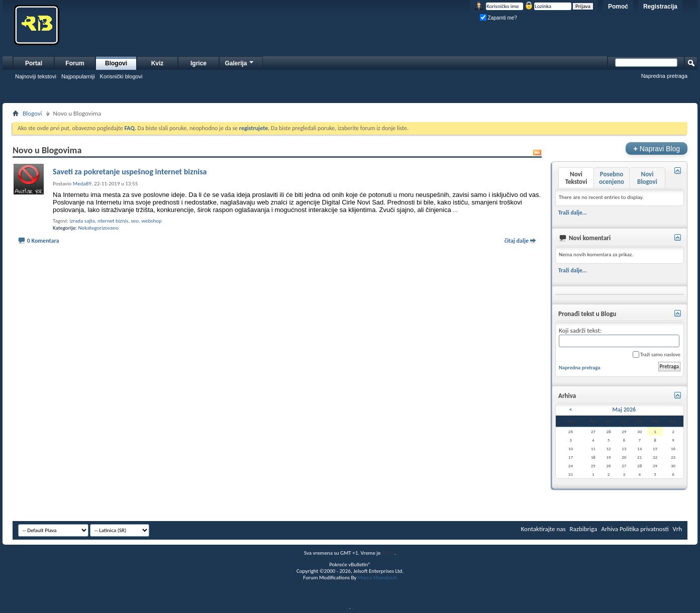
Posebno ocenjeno (612, 178)
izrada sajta (82, 221)
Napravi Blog (657, 148)
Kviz (158, 63)
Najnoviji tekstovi (36, 76)
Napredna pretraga (664, 76)
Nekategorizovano (98, 228)
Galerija (240, 62)
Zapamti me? (498, 18)
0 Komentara (43, 241)
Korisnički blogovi (121, 76)
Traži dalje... (573, 213)
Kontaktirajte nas (543, 529)
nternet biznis (113, 221)
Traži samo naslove (657, 354)
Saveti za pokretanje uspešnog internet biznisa (130, 172)
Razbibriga (584, 529)
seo (135, 221)
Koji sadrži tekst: (619, 337)
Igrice (198, 63)
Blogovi (116, 63)
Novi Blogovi (647, 178)
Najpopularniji (78, 76)
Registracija (660, 7)
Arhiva (610, 529)
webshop (152, 221)
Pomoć (618, 7)
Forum (75, 63)
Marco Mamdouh (377, 578)
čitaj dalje (517, 241)
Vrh (677, 529)
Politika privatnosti (644, 529)
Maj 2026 (624, 410)
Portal (34, 63)
